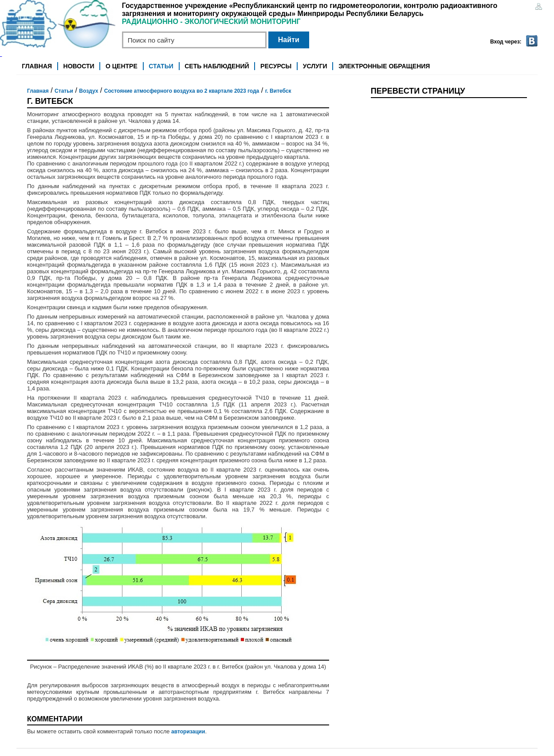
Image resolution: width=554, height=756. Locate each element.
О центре (122, 66)
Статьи (161, 66)
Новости (79, 66)
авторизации (188, 732)
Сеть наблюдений (217, 66)
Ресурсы (276, 66)
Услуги (315, 66)
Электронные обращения (384, 66)
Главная (37, 66)
